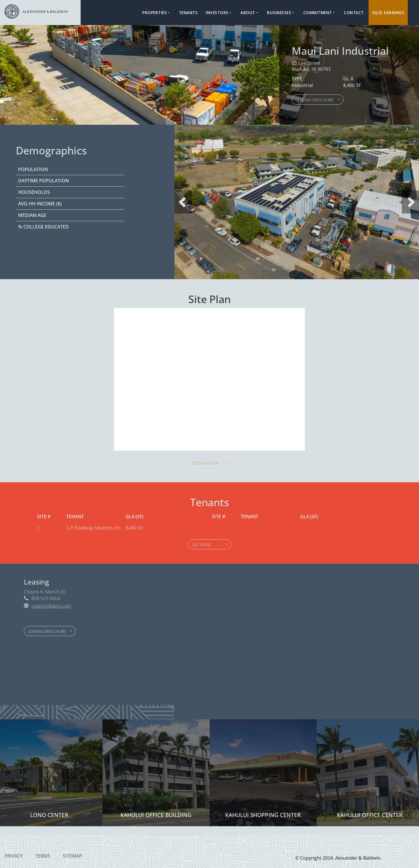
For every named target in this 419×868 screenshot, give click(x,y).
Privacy (14, 856)
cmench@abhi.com (51, 606)
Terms (43, 856)
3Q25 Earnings (388, 13)
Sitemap (72, 856)
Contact (354, 13)
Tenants (188, 13)
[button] (318, 100)
